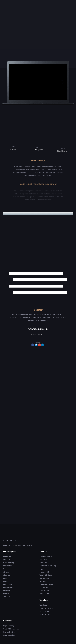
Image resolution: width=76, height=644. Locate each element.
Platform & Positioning (48, 566)
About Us (7, 560)
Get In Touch (8, 584)
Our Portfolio (8, 566)
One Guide (43, 560)
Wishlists (43, 581)
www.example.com (38, 329)
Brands (6, 581)
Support (42, 569)
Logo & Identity (9, 626)
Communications (9, 635)
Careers (6, 569)
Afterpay (6, 572)
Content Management (11, 629)
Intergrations (44, 578)
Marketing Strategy (46, 584)
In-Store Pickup (9, 563)
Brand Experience (46, 557)
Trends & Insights (46, 575)
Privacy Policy (44, 591)
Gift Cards (7, 591)
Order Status (44, 563)
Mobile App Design (46, 608)
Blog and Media (9, 587)
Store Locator (44, 594)
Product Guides (45, 572)
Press (5, 578)
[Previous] (15, 83)
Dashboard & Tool (46, 614)
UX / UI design (45, 611)
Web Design (44, 605)
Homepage (7, 557)
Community (44, 587)
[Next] (62, 83)
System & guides (9, 632)
